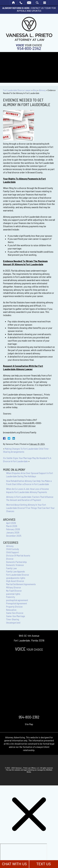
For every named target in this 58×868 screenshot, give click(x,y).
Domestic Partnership (16, 562)
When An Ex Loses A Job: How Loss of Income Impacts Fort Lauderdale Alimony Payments (28, 490)
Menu (45, 3)
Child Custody (13, 549)
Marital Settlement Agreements (21, 584)
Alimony (42, 90)
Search (37, 3)
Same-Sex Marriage (16, 616)
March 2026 (12, 526)
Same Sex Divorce (15, 613)
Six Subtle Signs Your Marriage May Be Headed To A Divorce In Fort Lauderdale (27, 460)
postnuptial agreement (17, 600)
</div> (24, 855)
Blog (35, 90)
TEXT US (44, 864)
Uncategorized (13, 622)
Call (21, 3)
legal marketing (29, 770)
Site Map (29, 724)
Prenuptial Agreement (17, 603)
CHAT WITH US (14, 864)
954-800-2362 (29, 49)
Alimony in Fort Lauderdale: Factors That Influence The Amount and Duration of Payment (30, 498)
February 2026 (13, 529)
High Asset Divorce (15, 581)
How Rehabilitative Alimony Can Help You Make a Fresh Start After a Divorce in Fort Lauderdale (29, 482)
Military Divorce (14, 587)
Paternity (11, 597)
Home (14, 3)
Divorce (10, 559)
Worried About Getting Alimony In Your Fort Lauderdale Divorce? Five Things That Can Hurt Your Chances (30, 508)
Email (29, 3)
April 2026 (11, 523)
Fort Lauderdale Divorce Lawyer (17, 90)
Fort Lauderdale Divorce (18, 575)
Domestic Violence (15, 565)
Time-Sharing (13, 619)
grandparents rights (16, 578)
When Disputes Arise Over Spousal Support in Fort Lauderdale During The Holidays (30, 475)
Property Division (14, 607)
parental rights (13, 594)
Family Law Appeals (16, 571)
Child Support (13, 552)
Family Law (11, 568)
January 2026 (13, 532)
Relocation (11, 610)
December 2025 (14, 536)
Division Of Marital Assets (18, 555)
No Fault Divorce (14, 591)
